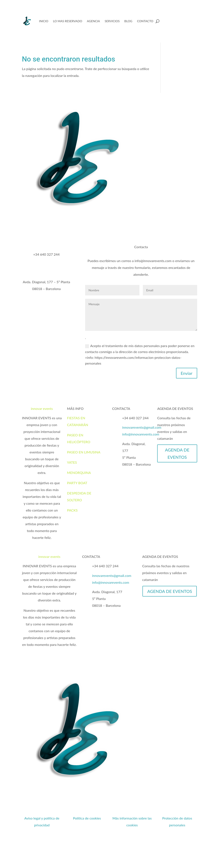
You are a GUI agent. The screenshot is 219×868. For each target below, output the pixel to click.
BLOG (128, 21)
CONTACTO (145, 21)
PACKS (72, 510)
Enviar (187, 373)
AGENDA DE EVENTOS (177, 453)
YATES (72, 462)
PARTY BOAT (77, 483)
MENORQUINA (79, 473)
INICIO (44, 21)
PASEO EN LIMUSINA (84, 452)
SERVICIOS (112, 21)
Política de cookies (87, 818)
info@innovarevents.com (141, 434)
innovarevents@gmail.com (142, 427)
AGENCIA (93, 21)
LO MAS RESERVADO (68, 21)
